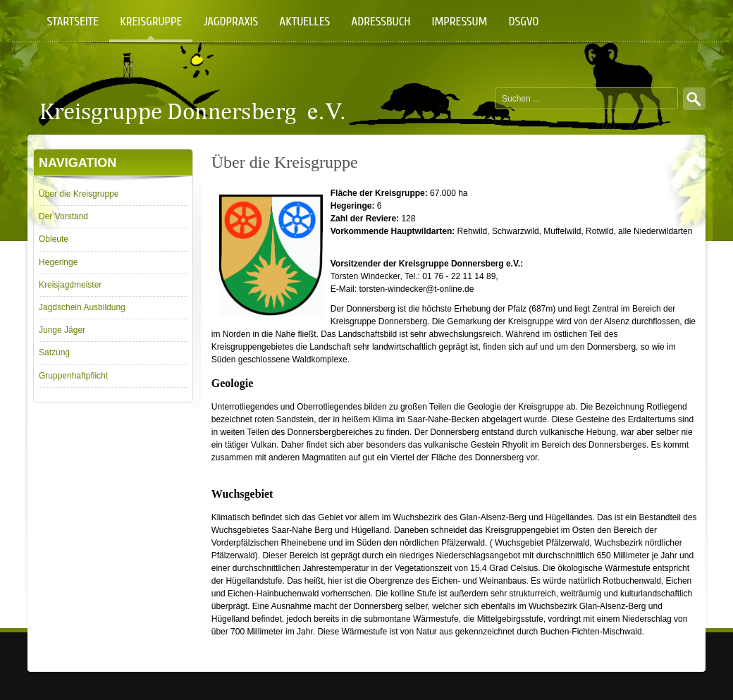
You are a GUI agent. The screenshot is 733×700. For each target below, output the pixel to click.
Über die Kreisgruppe (79, 194)
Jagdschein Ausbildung (82, 307)
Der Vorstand (63, 216)
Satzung (54, 352)
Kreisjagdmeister (70, 285)
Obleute (54, 239)
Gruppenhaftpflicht (73, 376)
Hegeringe (58, 262)
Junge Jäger (62, 330)
